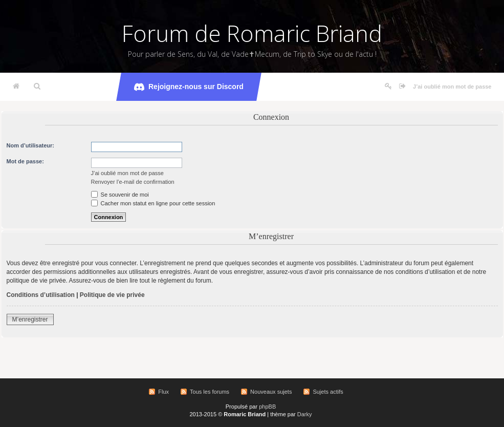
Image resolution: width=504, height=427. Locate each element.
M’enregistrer (30, 319)
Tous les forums (210, 392)
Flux (163, 392)
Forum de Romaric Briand (252, 33)
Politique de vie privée (112, 295)
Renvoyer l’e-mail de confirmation (133, 182)
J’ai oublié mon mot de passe (452, 87)
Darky (305, 414)
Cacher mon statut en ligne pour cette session (153, 203)
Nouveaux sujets (271, 392)
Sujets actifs (328, 392)
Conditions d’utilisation (41, 295)
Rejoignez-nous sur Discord (189, 87)
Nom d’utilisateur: (31, 145)
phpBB (267, 407)
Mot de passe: (25, 161)
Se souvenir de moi (120, 195)
